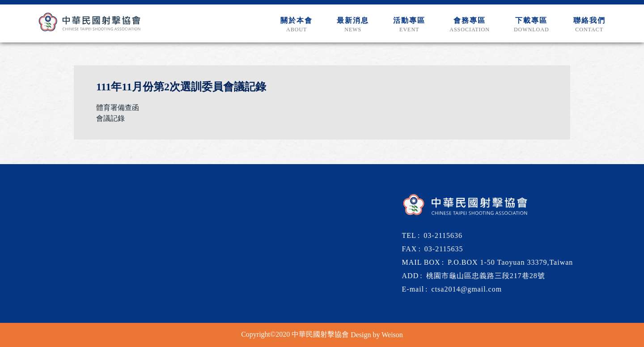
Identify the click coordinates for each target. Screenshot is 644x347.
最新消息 (353, 25)
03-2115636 (443, 235)
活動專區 (409, 25)
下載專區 (532, 25)
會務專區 (470, 25)
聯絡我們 (589, 25)
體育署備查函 (118, 108)
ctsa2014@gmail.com (467, 289)
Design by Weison (377, 335)
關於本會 (297, 25)
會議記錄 (110, 118)
